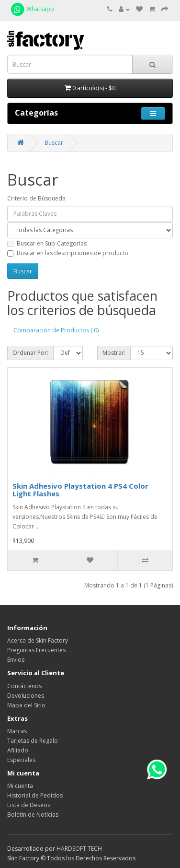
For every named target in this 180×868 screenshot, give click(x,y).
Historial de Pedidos (35, 795)
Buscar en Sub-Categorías (47, 243)
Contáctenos (24, 686)
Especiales (21, 760)
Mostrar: (114, 353)
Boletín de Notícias (33, 815)
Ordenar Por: (30, 353)
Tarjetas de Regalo (33, 741)
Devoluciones (26, 696)
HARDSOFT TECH (79, 849)
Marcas (17, 731)
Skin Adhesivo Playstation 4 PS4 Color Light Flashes (80, 490)
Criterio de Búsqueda (36, 198)
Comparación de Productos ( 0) (56, 330)
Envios (16, 660)
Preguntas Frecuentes (36, 650)
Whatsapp (32, 9)
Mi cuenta (20, 786)
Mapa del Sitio (26, 705)
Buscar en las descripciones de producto (68, 253)
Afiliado (18, 750)
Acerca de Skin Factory (38, 640)
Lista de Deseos (29, 805)
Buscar (54, 143)
